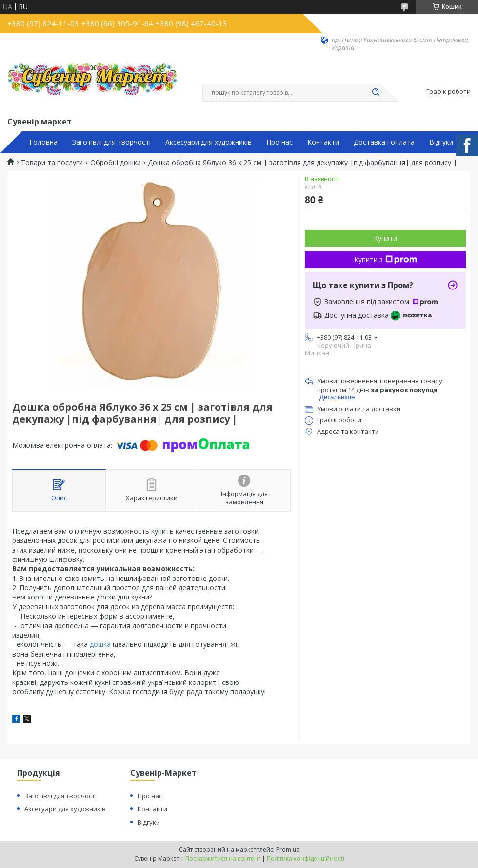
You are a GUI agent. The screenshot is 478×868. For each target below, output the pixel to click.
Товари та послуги (52, 163)
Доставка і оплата (384, 142)
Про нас (279, 142)
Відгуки (441, 142)
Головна (43, 142)
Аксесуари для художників (209, 142)
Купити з (386, 259)
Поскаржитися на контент (223, 858)
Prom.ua (288, 850)
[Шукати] (376, 93)
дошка (100, 644)
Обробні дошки (116, 163)
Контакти (323, 142)
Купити (385, 238)
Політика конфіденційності (306, 858)
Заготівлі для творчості (111, 142)
